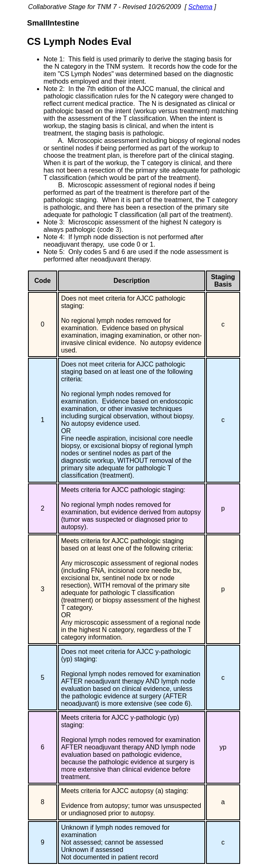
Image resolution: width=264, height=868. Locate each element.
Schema (200, 7)
